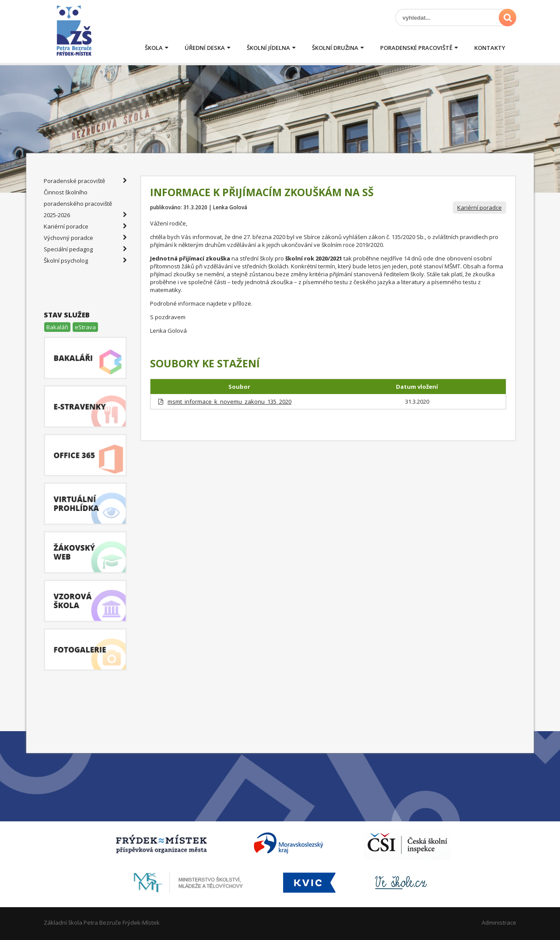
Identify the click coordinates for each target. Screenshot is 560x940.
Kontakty (490, 48)
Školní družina (335, 48)
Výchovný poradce (85, 238)
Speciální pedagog (85, 249)
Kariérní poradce (479, 208)
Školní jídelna (268, 48)
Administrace (499, 922)
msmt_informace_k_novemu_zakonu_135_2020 (229, 401)
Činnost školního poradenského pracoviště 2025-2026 (85, 204)
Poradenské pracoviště (416, 48)
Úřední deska (205, 48)
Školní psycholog (85, 261)
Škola (154, 48)
